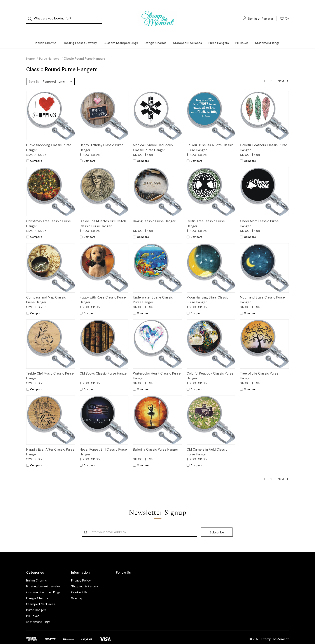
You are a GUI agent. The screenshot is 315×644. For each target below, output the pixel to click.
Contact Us (79, 583)
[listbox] (58, 73)
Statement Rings (267, 34)
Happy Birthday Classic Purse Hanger (102, 139)
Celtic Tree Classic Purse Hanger (206, 215)
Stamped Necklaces (187, 34)
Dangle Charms (156, 34)
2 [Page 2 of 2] (271, 72)
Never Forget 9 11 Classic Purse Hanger (103, 443)
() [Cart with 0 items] (284, 14)
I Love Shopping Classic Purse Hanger (49, 139)
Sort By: (35, 73)
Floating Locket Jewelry (80, 34)
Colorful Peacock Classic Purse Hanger (210, 367)
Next (283, 72)
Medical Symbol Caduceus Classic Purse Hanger (153, 139)
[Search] (31, 14)
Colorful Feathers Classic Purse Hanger (264, 139)
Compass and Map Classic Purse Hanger (46, 291)
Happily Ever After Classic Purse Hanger (50, 443)
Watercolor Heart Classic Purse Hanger (157, 367)
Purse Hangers (219, 34)
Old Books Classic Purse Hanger (104, 365)
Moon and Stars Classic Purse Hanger (262, 291)
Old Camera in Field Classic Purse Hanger (207, 443)
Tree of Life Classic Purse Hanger (259, 367)
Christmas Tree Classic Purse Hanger (49, 215)
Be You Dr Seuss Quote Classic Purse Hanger (210, 139)
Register (267, 14)
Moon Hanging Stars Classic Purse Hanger (208, 291)
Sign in (252, 14)
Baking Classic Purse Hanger (154, 212)
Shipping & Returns (85, 578)
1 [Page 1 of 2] (264, 72)
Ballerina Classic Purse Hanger (156, 441)
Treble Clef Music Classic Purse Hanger (50, 367)
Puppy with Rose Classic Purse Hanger (103, 291)
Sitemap (77, 589)
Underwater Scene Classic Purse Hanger (153, 291)
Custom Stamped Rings (121, 34)
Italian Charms (46, 34)
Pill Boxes (242, 34)
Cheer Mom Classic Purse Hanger (259, 215)
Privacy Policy (81, 572)
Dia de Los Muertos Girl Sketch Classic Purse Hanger (103, 215)
